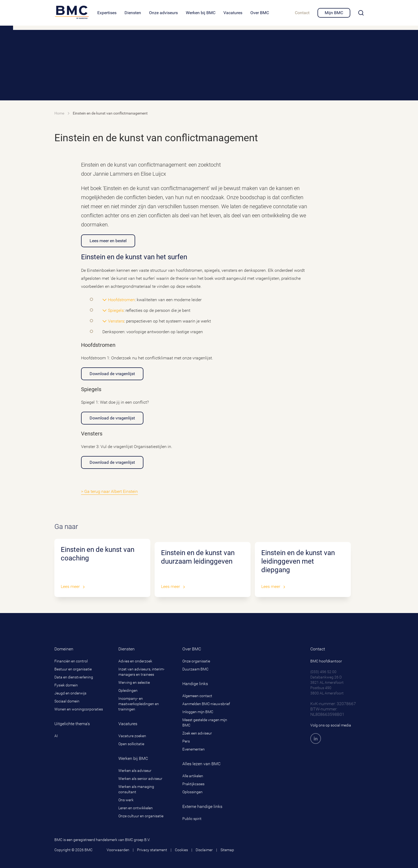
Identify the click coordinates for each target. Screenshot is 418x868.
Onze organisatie (196, 661)
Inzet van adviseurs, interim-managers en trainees (141, 672)
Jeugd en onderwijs (70, 693)
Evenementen (194, 749)
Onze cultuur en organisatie (141, 816)
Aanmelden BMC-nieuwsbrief (206, 704)
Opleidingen (128, 690)
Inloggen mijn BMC (198, 712)
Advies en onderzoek (135, 661)
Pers (186, 741)
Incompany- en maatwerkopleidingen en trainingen (139, 704)
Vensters (116, 321)
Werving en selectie (134, 682)
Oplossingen (192, 792)
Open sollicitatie (131, 744)
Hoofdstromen (121, 300)
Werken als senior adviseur (140, 779)
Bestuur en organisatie (73, 669)
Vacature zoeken (132, 736)
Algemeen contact (197, 696)
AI (56, 736)
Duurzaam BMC (195, 669)
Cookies (181, 850)
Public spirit (192, 819)
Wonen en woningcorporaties (79, 709)
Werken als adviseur (135, 771)
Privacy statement (152, 850)
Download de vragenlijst (112, 374)
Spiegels (116, 310)
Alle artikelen (193, 776)
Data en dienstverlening (74, 677)
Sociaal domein (67, 701)
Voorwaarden (118, 850)
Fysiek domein (66, 685)
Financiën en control (71, 661)
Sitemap (227, 850)
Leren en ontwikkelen (136, 808)
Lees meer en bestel (108, 241)
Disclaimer (204, 850)
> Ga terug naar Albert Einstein (109, 491)
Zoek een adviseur (197, 733)
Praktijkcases (193, 784)
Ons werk (126, 800)
